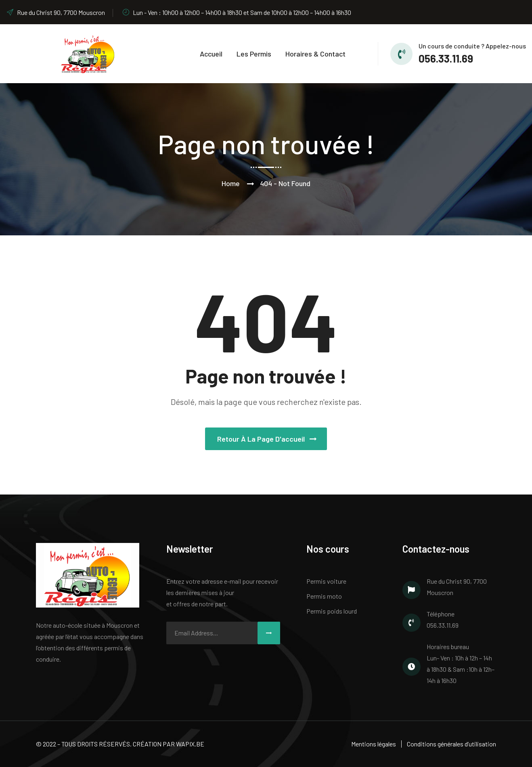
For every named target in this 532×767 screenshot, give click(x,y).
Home (231, 183)
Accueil (211, 54)
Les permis (254, 54)
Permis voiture (326, 581)
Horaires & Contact (315, 54)
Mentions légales (374, 744)
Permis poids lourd (332, 611)
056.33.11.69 (446, 58)
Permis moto (324, 596)
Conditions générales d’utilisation (451, 744)
